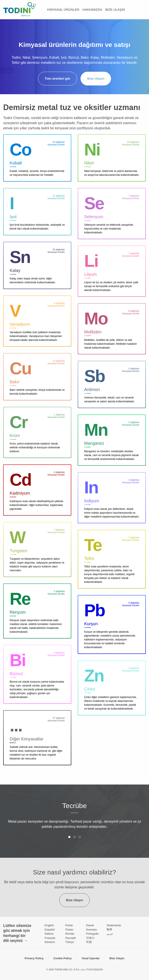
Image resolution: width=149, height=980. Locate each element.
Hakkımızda (92, 10)
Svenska (91, 930)
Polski (69, 925)
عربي (110, 934)
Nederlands (114, 925)
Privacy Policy (34, 958)
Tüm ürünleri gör (58, 78)
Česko (69, 930)
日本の (90, 938)
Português (92, 934)
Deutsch (50, 942)
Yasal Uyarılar (90, 958)
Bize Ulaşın (115, 10)
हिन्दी (109, 930)
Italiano (49, 934)
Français (50, 938)
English (49, 925)
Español (50, 930)
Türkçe (70, 942)
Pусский (70, 938)
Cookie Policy (62, 958)
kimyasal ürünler (63, 10)
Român (70, 934)
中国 (89, 942)
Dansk (90, 925)
